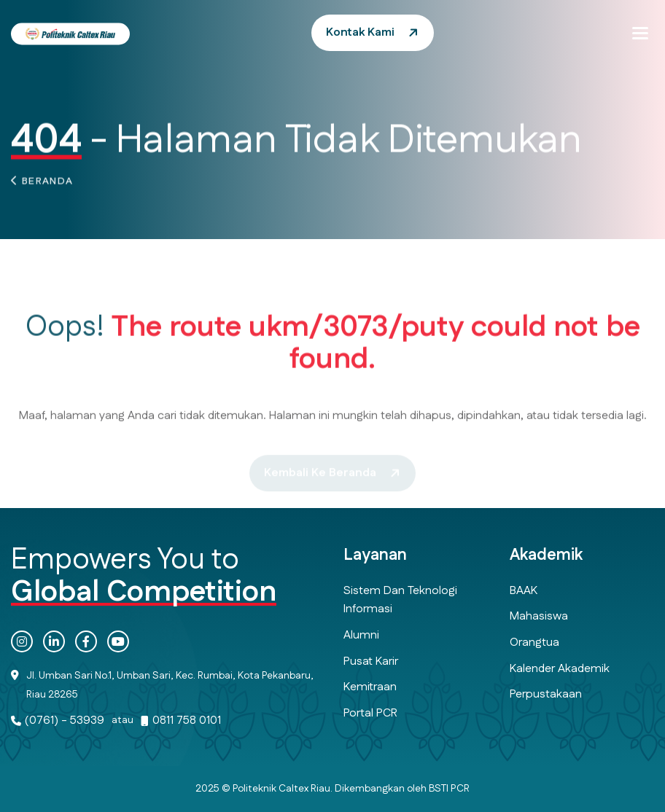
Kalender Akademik (560, 669)
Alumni (361, 635)
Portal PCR (370, 713)
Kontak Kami (360, 32)
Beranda (48, 184)
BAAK (524, 591)
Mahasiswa (539, 616)
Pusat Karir (371, 661)
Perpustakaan (546, 694)
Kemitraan (370, 687)
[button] (640, 33)
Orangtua (534, 643)
